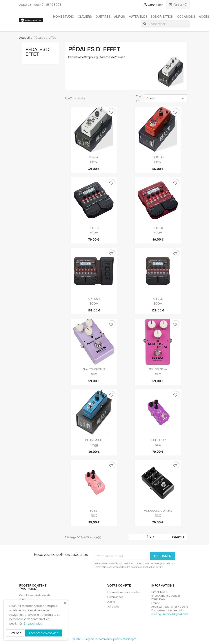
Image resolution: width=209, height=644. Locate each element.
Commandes (115, 597)
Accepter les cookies (43, 633)
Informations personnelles (124, 592)
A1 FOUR (158, 299)
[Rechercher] (166, 24)
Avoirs (111, 602)
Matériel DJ (138, 17)
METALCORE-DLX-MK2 (158, 511)
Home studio (64, 17)
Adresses (113, 606)
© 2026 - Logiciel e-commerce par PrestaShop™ (104, 639)
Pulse (94, 511)
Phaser (94, 157)
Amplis (120, 17)
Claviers (85, 17)
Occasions (186, 17)
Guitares (103, 17)
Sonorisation (162, 17)
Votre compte (119, 585)
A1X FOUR (94, 299)
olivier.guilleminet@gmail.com (170, 614)
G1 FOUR (94, 228)
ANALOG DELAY (158, 369)
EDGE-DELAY (158, 440)
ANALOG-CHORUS (94, 369)
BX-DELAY (158, 157)
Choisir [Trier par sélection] (166, 98)
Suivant (179, 537)
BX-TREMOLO (94, 440)
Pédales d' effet (38, 52)
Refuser (15, 633)
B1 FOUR (158, 228)
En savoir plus (33, 624)
